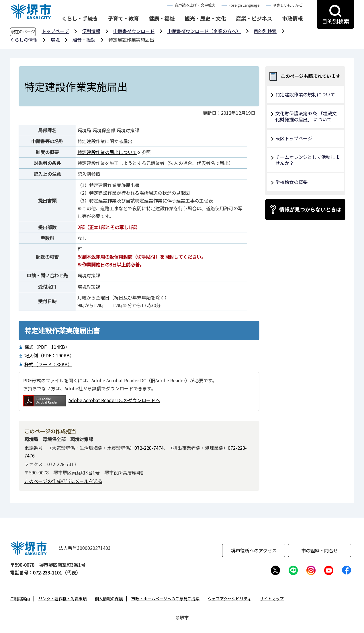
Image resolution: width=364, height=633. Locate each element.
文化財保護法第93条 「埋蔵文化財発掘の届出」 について (306, 116)
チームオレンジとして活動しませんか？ (308, 160)
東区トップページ (294, 138)
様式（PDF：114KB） (47, 347)
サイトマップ (272, 599)
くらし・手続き (80, 19)
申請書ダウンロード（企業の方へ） (204, 31)
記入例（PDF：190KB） (49, 355)
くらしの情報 (24, 40)
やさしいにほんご (288, 5)
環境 (55, 40)
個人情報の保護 (109, 599)
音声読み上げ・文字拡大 (195, 5)
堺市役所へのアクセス (254, 550)
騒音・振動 (84, 40)
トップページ (55, 31)
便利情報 (91, 31)
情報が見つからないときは (310, 209)
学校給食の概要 (291, 182)
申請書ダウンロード (134, 31)
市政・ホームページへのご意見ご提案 (165, 599)
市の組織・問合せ (320, 550)
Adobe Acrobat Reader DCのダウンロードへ (92, 401)
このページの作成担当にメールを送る (63, 481)
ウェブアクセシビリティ (230, 599)
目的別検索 (265, 31)
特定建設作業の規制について (305, 94)
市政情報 (292, 19)
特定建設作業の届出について (107, 152)
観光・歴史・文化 (205, 19)
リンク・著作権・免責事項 (62, 599)
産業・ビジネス (254, 19)
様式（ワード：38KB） (48, 364)
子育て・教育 (123, 19)
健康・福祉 (162, 19)
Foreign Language (244, 5)
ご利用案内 (20, 599)
